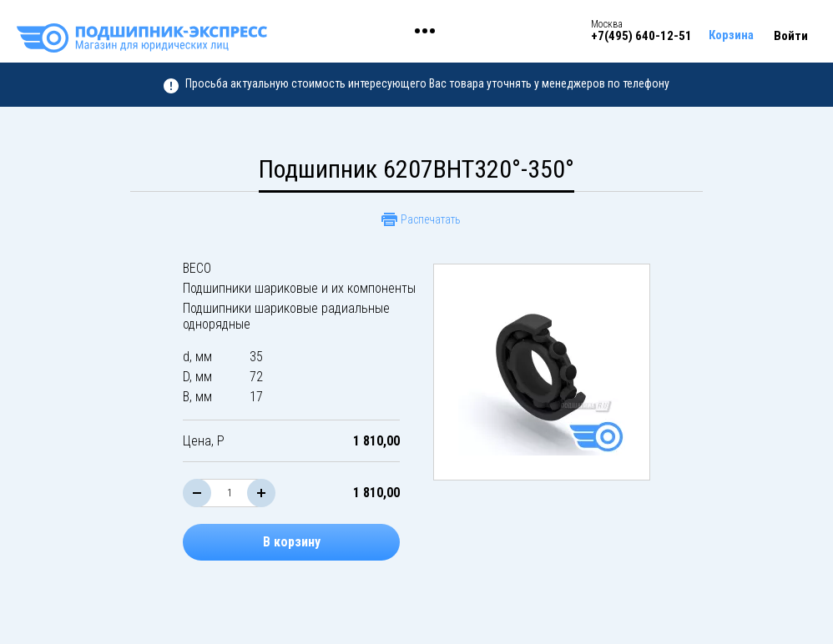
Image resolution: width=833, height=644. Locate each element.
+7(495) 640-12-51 (641, 36)
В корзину (292, 542)
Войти (791, 36)
